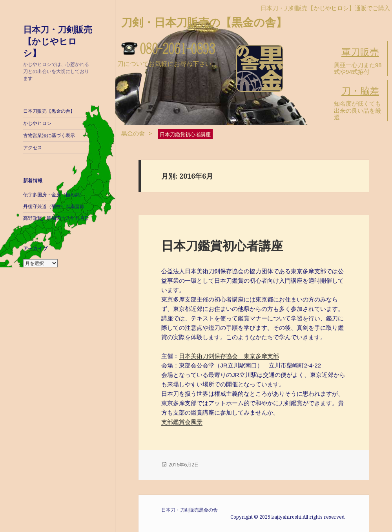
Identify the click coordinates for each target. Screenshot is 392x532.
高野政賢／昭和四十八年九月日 (56, 218)
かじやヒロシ (37, 123)
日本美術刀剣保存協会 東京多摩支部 (229, 356)
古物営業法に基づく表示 (49, 135)
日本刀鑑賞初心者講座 (222, 245)
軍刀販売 (360, 52)
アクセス (33, 148)
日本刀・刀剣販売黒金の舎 (190, 510)
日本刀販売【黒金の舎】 (49, 111)
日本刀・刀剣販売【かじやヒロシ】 (58, 41)
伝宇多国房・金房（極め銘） (54, 195)
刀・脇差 (360, 91)
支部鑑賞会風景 (182, 422)
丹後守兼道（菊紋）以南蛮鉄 (54, 207)
